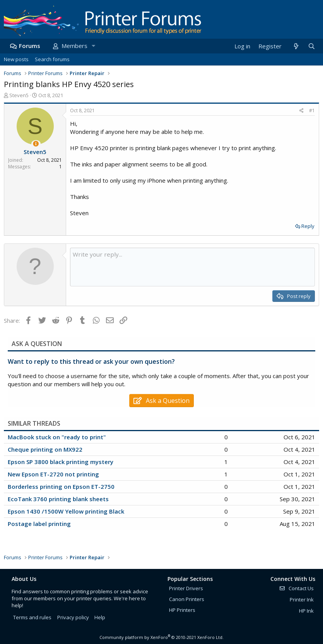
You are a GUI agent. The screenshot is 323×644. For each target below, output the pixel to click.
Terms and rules (32, 617)
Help (100, 617)
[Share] (302, 111)
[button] (93, 46)
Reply (308, 226)
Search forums (52, 59)
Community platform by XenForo (161, 637)
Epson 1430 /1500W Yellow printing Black (66, 511)
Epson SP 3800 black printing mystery (61, 462)
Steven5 (19, 95)
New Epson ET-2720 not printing (53, 474)
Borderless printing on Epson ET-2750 (61, 486)
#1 (312, 110)
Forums (30, 46)
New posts (16, 59)
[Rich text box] (192, 267)
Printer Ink (302, 599)
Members (74, 46)
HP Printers (182, 610)
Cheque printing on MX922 (45, 449)
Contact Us (296, 588)
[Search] (311, 46)
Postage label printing (39, 524)
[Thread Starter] (36, 144)
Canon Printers (187, 599)
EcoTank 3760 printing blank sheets (58, 499)
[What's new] (296, 46)
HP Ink (306, 611)
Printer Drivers (186, 588)
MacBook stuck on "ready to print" (57, 437)
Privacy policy (73, 617)
